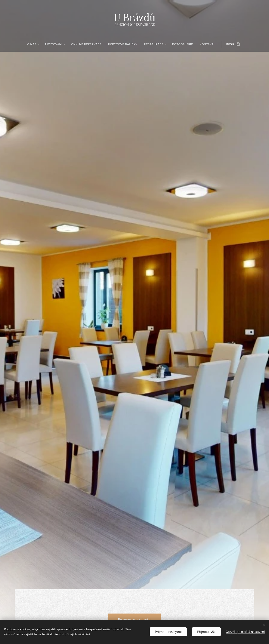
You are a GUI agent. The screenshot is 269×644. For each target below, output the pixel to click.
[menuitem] (40, 44)
